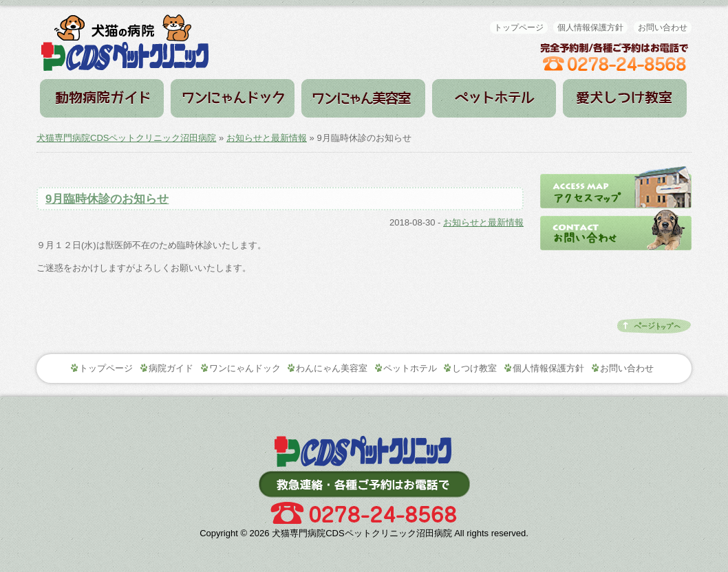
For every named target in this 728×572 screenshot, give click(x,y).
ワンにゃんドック (233, 98)
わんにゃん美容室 (332, 368)
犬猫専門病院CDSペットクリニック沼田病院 (126, 138)
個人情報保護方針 (590, 27)
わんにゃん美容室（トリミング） (363, 98)
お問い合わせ (663, 27)
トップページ (519, 27)
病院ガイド (102, 98)
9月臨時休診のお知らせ (107, 199)
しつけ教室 (625, 98)
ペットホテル (494, 98)
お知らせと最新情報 (267, 138)
